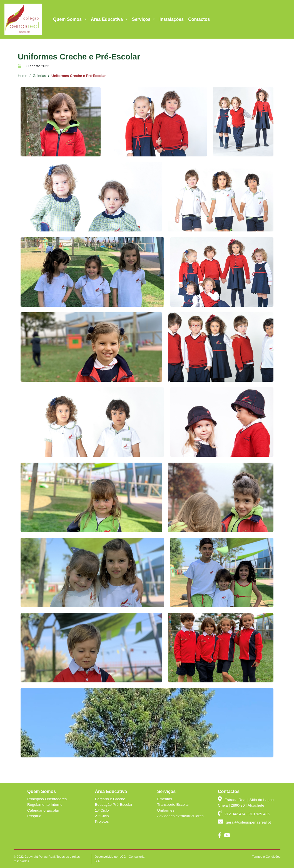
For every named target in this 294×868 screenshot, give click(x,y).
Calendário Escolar (43, 810)
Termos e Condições (266, 857)
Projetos (102, 821)
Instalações (172, 30)
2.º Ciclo (102, 816)
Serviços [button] (142, 30)
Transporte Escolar (173, 805)
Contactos (199, 30)
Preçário (34, 816)
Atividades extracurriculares (180, 816)
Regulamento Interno (45, 805)
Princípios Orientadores (47, 799)
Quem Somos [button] (68, 30)
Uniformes (166, 810)
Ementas (165, 799)
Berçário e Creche (110, 799)
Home (23, 76)
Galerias (39, 76)
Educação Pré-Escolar (114, 805)
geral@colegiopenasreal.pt (257, 9)
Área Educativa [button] (108, 30)
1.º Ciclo (102, 810)
